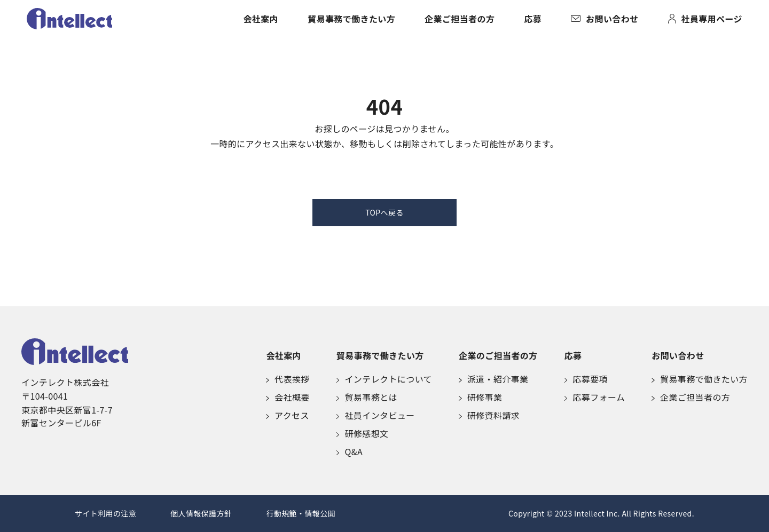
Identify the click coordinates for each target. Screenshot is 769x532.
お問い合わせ (605, 19)
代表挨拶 (288, 379)
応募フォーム (595, 397)
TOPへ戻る (384, 212)
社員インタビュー (376, 415)
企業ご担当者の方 (460, 19)
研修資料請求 (489, 415)
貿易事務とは (367, 397)
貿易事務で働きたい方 (351, 19)
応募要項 (586, 379)
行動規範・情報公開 (301, 513)
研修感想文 (363, 433)
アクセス (288, 415)
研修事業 (480, 397)
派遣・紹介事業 (494, 379)
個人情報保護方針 (201, 513)
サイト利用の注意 (105, 513)
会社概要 (288, 397)
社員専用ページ (705, 19)
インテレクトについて (384, 379)
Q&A (350, 451)
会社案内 (261, 19)
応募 (533, 19)
